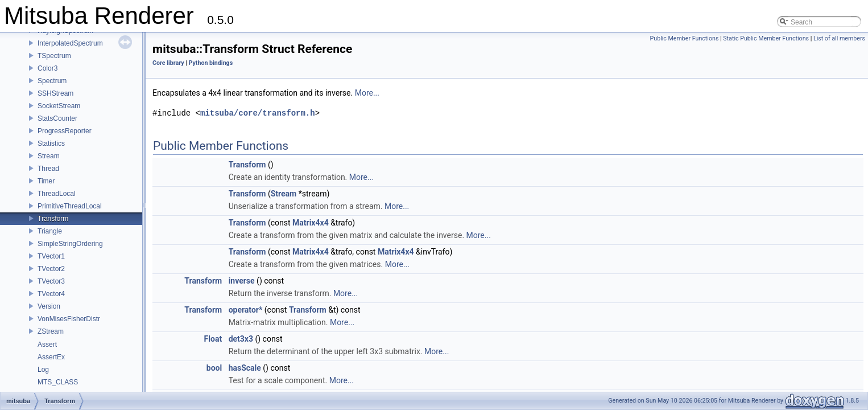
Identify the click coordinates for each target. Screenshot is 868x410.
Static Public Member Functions (766, 38)
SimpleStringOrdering (70, 244)
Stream (49, 156)
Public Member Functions (685, 38)
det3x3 (241, 339)
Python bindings (211, 63)
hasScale (245, 368)
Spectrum (52, 81)
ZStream (51, 331)
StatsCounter (57, 118)
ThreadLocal (57, 194)
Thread (48, 169)
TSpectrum (54, 56)
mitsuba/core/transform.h (258, 113)
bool (214, 368)
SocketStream (59, 106)
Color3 (47, 68)
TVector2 (51, 269)
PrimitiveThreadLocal (70, 206)
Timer (46, 181)
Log (43, 370)
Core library (168, 63)
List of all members (839, 38)
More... (367, 93)
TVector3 (51, 281)
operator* (246, 310)
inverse (242, 281)
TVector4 (51, 294)
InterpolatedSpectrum (70, 43)
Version (49, 306)
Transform (53, 219)
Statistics (51, 143)
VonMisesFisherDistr (69, 319)
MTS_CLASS (58, 382)
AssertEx (51, 357)
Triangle (50, 231)
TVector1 (51, 256)
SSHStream (55, 93)
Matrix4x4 (311, 223)
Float (213, 339)
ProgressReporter (65, 131)
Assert (47, 345)
